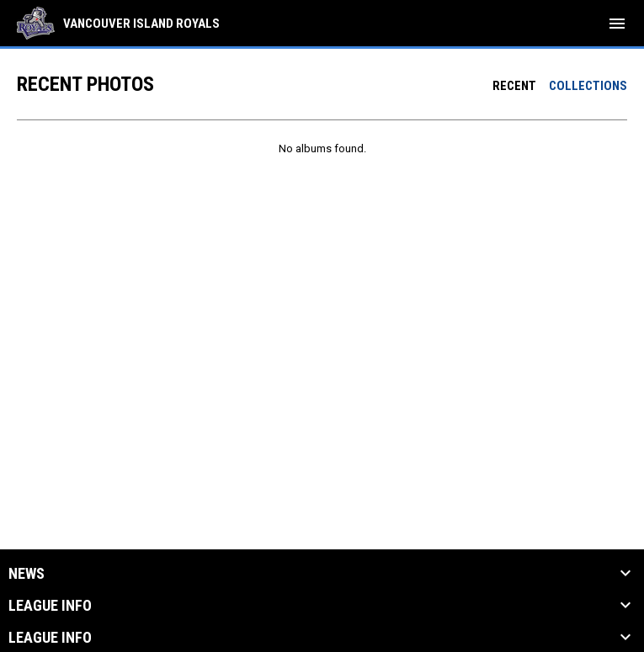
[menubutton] (617, 24)
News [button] (27, 574)
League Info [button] (50, 606)
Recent (514, 86)
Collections (588, 86)
